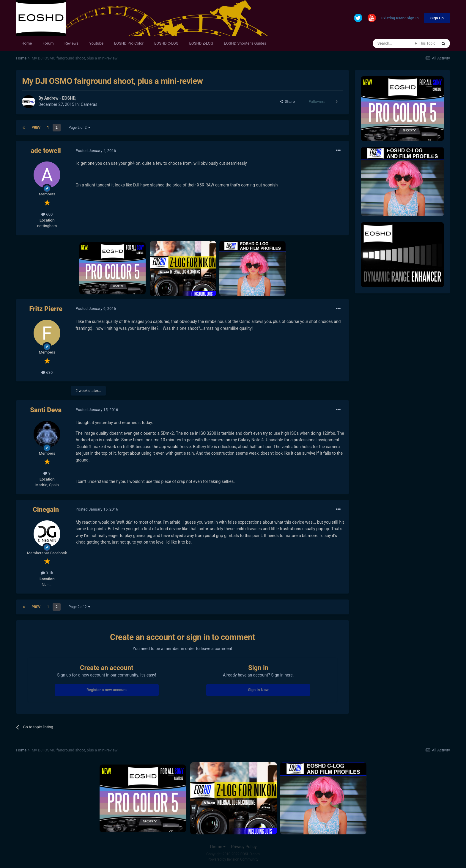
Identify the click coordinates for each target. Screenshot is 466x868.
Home (27, 43)
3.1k (47, 573)
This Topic (427, 43)
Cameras (89, 104)
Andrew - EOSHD (60, 98)
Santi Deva (46, 410)
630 (47, 372)
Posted (96, 151)
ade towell (46, 151)
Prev (36, 128)
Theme (217, 847)
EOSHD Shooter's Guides (245, 43)
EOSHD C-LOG (166, 43)
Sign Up (437, 18)
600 (47, 214)
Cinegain (46, 510)
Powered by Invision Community (233, 859)
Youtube (96, 43)
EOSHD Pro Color (129, 43)
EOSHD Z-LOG (201, 43)
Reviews (72, 43)
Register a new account (107, 690)
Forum (48, 43)
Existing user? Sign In (400, 18)
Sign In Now (258, 690)
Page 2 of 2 (80, 128)
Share (287, 102)
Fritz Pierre (46, 309)
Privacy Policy (244, 847)
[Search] (394, 43)
